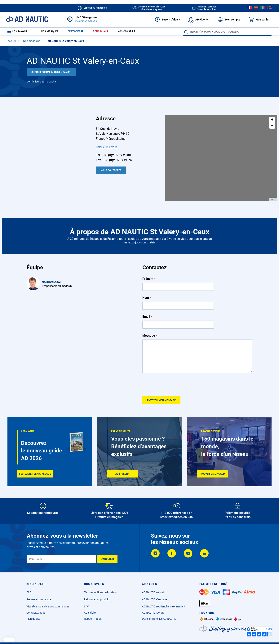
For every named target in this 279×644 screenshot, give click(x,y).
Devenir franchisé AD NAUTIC (159, 608)
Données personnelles (136, 635)
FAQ (29, 582)
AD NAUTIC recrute (153, 602)
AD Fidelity (90, 602)
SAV (86, 596)
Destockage (80, 32)
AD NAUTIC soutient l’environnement (164, 596)
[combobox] (227, 32)
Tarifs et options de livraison (101, 582)
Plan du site (33, 608)
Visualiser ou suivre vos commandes (48, 596)
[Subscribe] (107, 549)
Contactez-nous (36, 602)
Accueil (12, 43)
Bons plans (107, 32)
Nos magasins (32, 43)
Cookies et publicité (164, 635)
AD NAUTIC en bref (153, 582)
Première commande (39, 589)
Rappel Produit (93, 608)
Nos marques (51, 32)
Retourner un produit (96, 589)
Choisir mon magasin (86, 21)
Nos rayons (19, 32)
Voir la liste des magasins (42, 83)
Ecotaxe (185, 635)
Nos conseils (135, 32)
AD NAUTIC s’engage (154, 589)
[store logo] (27, 19)
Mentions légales (98, 635)
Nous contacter (111, 172)
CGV (116, 635)
